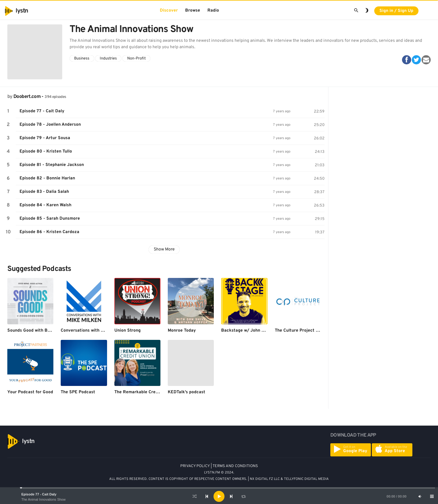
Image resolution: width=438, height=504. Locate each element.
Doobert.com (27, 97)
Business (82, 59)
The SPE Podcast (78, 392)
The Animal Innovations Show (43, 499)
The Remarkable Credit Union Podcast (153, 392)
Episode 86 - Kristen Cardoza (49, 232)
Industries (108, 59)
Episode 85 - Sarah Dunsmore (50, 219)
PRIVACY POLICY (195, 466)
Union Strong (127, 331)
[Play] (219, 496)
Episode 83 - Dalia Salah (44, 192)
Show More (164, 249)
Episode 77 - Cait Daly (39, 494)
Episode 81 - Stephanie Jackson (52, 165)
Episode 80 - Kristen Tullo (46, 151)
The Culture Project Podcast (303, 331)
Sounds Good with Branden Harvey (42, 331)
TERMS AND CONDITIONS (235, 466)
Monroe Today (182, 331)
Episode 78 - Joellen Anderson (50, 125)
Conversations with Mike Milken (93, 331)
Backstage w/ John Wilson (248, 331)
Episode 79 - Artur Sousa (45, 138)
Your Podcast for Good (30, 392)
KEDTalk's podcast (187, 392)
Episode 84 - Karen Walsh (45, 205)
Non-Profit (136, 59)
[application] (219, 496)
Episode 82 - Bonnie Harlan (47, 178)
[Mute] (420, 496)
